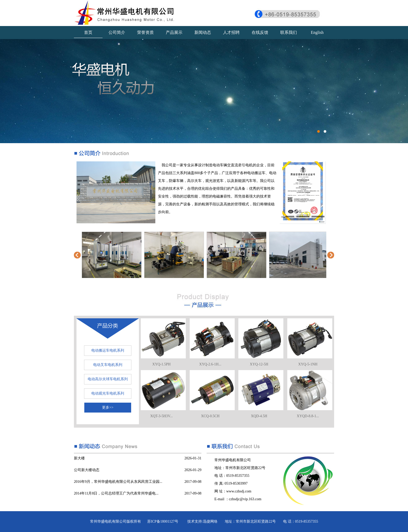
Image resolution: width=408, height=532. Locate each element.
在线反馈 (260, 32)
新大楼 (79, 458)
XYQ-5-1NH (308, 364)
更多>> (108, 407)
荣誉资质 (145, 32)
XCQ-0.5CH (210, 416)
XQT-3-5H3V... (161, 416)
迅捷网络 (210, 521)
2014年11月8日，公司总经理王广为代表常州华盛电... (116, 493)
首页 (88, 32)
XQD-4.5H (259, 416)
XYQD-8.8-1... (308, 416)
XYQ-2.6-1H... (210, 364)
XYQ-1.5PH (161, 364)
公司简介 (117, 32)
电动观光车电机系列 (108, 393)
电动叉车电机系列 (108, 365)
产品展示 (174, 32)
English (317, 32)
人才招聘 (231, 32)
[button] (288, 216)
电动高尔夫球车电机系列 (108, 379)
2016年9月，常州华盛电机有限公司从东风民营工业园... (118, 482)
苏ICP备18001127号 (163, 521)
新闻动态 (203, 32)
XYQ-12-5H (259, 364)
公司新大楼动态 (87, 470)
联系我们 (289, 32)
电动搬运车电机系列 (108, 350)
